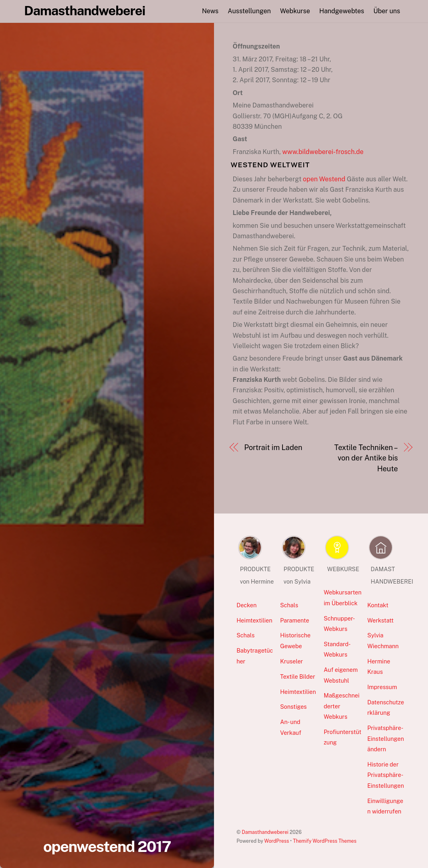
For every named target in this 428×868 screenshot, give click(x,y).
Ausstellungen (249, 11)
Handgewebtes (342, 11)
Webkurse (295, 11)
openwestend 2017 (107, 847)
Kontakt (378, 605)
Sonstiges (293, 707)
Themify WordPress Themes (325, 841)
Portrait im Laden (273, 447)
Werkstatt (380, 620)
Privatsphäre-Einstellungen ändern (386, 738)
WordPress (277, 841)
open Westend (324, 179)
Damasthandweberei (265, 832)
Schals (245, 635)
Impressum (382, 687)
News (210, 11)
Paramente (295, 620)
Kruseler (292, 661)
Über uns (387, 11)
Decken (246, 605)
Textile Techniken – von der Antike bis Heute (366, 458)
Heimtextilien (254, 620)
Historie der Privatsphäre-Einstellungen (386, 775)
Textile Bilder (298, 676)
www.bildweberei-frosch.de (323, 152)
